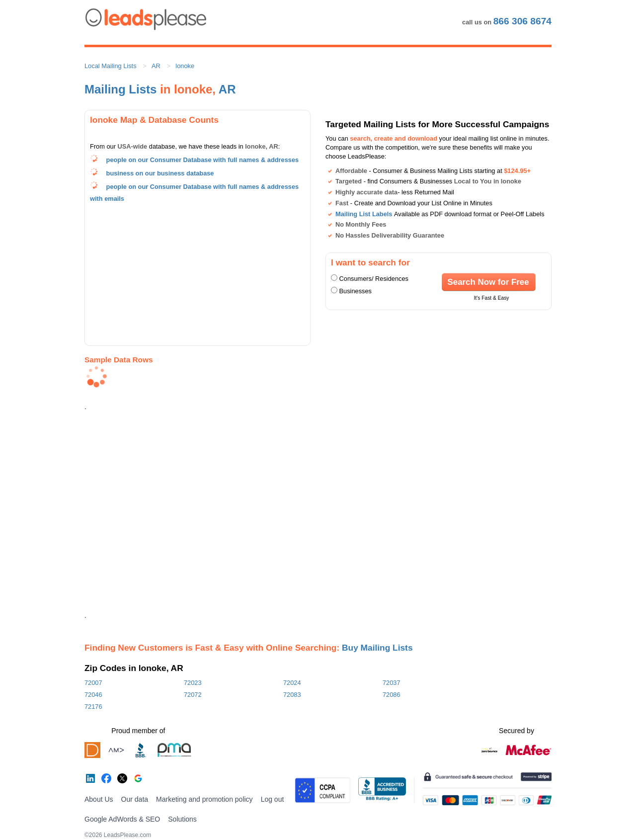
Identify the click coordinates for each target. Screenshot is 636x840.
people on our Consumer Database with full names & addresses (203, 160)
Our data (135, 799)
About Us (99, 799)
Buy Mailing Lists (377, 648)
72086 (392, 695)
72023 (193, 683)
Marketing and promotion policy (204, 799)
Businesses (356, 291)
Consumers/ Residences (374, 279)
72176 (93, 707)
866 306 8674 (522, 21)
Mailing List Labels (364, 214)
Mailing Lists (120, 89)
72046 (93, 695)
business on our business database (160, 173)
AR (156, 66)
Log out (273, 799)
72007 (93, 683)
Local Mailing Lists (111, 66)
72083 (292, 695)
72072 (193, 695)
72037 (392, 683)
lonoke (185, 66)
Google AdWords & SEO (122, 819)
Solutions (182, 819)
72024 (292, 683)
